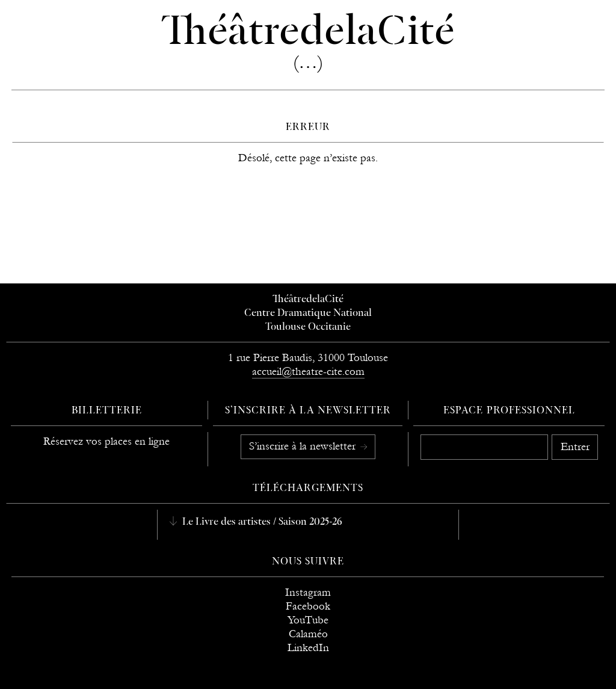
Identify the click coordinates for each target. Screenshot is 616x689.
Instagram (308, 592)
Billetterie (107, 411)
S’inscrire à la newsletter (304, 446)
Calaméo (308, 634)
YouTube (308, 620)
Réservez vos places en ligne (106, 441)
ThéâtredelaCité (308, 300)
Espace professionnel (509, 411)
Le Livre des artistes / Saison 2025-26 (261, 522)
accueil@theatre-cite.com (308, 372)
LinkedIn (308, 648)
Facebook (308, 606)
